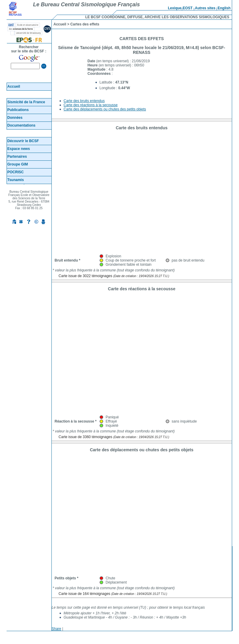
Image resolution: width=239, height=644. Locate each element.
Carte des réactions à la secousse (91, 105)
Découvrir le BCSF (23, 141)
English (224, 8)
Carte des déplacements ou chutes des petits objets (105, 109)
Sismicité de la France (26, 102)
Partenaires (17, 157)
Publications (18, 110)
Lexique (175, 8)
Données (15, 118)
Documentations (22, 125)
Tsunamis (16, 180)
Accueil (14, 86)
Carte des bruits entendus (84, 101)
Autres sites (205, 8)
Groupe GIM (18, 164)
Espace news (19, 149)
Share (57, 629)
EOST (188, 8)
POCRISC (16, 172)
